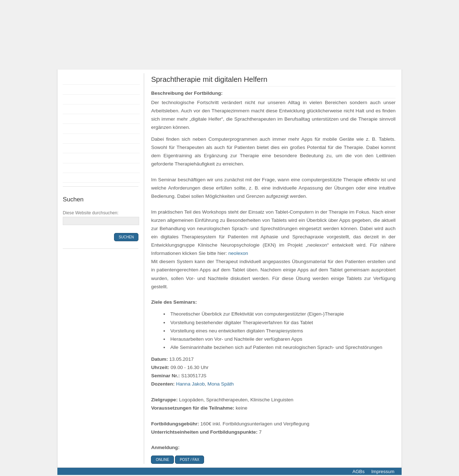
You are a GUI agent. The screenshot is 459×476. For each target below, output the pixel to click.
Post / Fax (189, 460)
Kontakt (73, 168)
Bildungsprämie (82, 129)
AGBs (359, 472)
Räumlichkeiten (82, 139)
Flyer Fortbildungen (87, 99)
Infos (70, 148)
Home (71, 80)
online (162, 460)
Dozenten (75, 109)
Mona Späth (221, 384)
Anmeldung (77, 119)
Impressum (382, 472)
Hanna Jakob (190, 384)
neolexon (238, 253)
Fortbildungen (80, 89)
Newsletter (77, 178)
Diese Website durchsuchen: (91, 213)
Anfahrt (73, 158)
